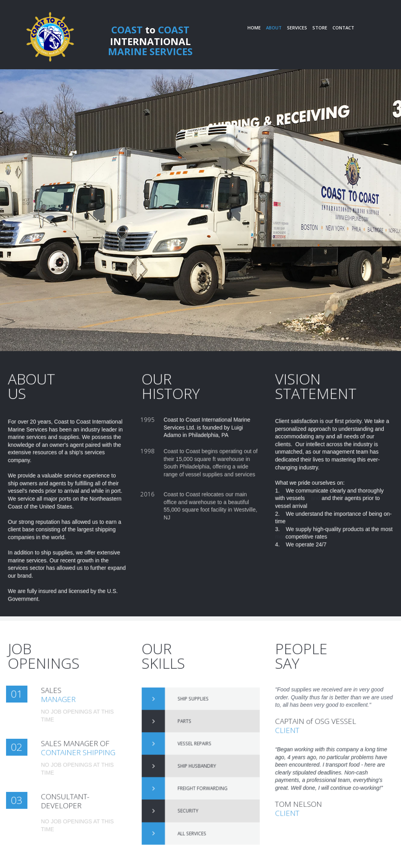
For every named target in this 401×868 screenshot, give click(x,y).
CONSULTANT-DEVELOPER (72, 801)
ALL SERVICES (194, 807)
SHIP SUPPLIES (195, 721)
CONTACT (343, 28)
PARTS (190, 735)
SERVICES (297, 28)
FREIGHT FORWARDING (201, 778)
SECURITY (192, 793)
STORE (320, 28)
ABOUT (274, 28)
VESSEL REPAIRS (196, 750)
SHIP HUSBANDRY (197, 764)
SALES (62, 693)
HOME (254, 28)
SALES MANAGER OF (80, 749)
